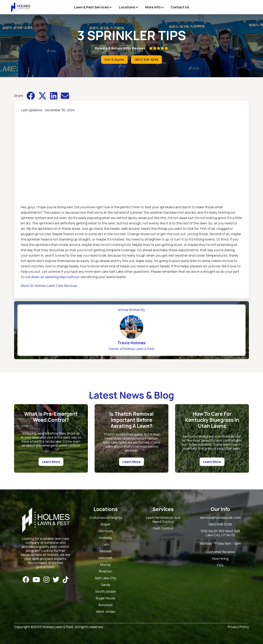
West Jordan (106, 612)
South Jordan (106, 592)
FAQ (220, 565)
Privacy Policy (238, 627)
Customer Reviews (220, 552)
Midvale (106, 551)
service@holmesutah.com (220, 518)
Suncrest (106, 605)
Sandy (106, 585)
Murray (106, 565)
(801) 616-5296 (146, 59)
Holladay (106, 538)
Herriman (106, 531)
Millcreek (106, 558)
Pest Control (163, 528)
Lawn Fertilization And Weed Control (163, 520)
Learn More (51, 462)
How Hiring (220, 559)
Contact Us (180, 7)
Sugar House (106, 598)
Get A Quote (114, 59)
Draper (106, 524)
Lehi (106, 545)
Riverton (106, 571)
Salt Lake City (106, 578)
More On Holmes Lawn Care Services (49, 286)
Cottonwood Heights (106, 518)
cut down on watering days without (52, 277)
